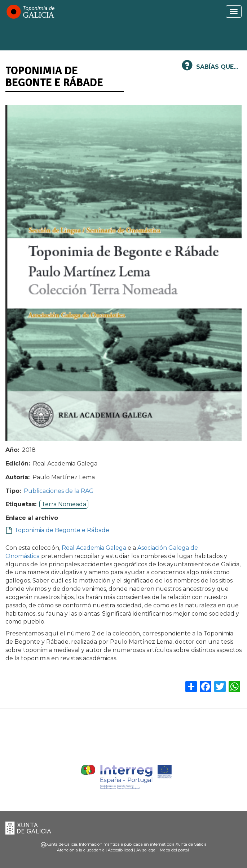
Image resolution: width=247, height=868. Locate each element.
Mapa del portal (174, 850)
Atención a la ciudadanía (81, 850)
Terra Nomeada (64, 504)
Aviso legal (146, 850)
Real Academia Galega (94, 548)
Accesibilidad (120, 850)
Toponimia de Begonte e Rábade (62, 530)
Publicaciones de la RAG (59, 491)
